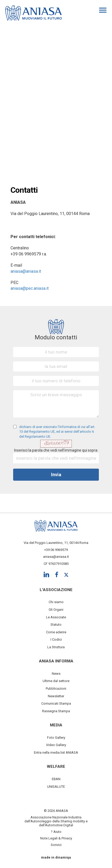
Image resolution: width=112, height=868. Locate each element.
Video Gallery (56, 745)
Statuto (56, 625)
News (56, 674)
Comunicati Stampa (56, 703)
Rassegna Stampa (56, 711)
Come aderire (56, 632)
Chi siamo (56, 602)
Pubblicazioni (56, 688)
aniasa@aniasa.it (26, 271)
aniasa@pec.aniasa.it (30, 288)
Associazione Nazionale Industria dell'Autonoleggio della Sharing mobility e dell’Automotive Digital (56, 821)
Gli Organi (56, 610)
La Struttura (56, 647)
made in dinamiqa (56, 857)
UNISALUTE (56, 787)
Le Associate (56, 617)
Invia (56, 475)
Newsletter (56, 696)
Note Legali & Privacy (56, 838)
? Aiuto (56, 832)
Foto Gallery (56, 738)
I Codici (56, 639)
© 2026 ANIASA (56, 811)
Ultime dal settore (56, 681)
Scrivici (56, 845)
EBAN (56, 779)
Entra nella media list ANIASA (56, 752)
